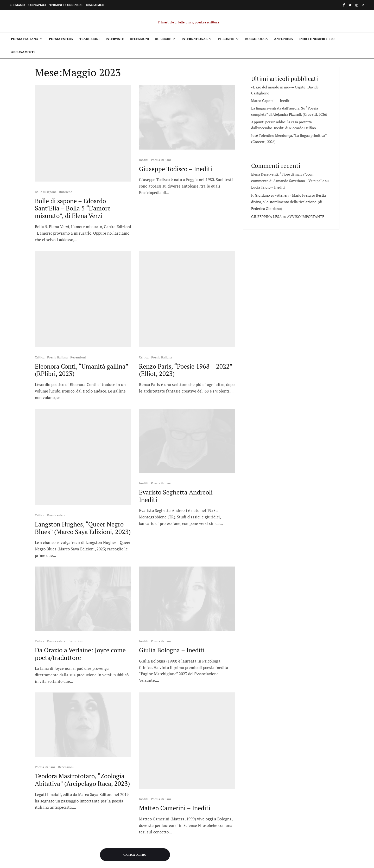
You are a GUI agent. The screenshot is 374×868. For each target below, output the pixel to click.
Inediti (144, 160)
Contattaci (37, 5)
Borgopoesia (256, 39)
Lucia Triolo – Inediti (268, 187)
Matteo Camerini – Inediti (175, 680)
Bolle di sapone (46, 160)
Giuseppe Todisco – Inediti (176, 169)
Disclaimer (95, 5)
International (195, 39)
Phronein (226, 39)
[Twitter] (350, 5)
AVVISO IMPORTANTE (306, 217)
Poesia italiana (25, 39)
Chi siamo (17, 5)
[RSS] (363, 5)
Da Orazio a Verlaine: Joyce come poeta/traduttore (80, 558)
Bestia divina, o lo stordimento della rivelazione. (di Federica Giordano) (289, 202)
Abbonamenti (23, 52)
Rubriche (163, 39)
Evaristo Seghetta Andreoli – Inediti (178, 432)
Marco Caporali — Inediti (271, 101)
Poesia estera (61, 39)
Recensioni (140, 39)
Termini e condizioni (66, 5)
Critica (40, 293)
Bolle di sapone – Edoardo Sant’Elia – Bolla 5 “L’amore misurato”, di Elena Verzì (73, 176)
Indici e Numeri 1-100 (317, 39)
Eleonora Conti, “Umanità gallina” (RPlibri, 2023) (81, 306)
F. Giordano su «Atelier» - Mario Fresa (281, 195)
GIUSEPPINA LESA (267, 217)
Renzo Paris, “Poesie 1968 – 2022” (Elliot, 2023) (186, 306)
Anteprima (284, 39)
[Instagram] (357, 5)
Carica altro (135, 742)
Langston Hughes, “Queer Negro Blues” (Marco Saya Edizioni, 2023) (83, 432)
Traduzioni (89, 39)
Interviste (115, 39)
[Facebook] (344, 5)
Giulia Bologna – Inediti (172, 554)
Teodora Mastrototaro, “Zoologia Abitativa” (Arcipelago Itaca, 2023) (82, 684)
